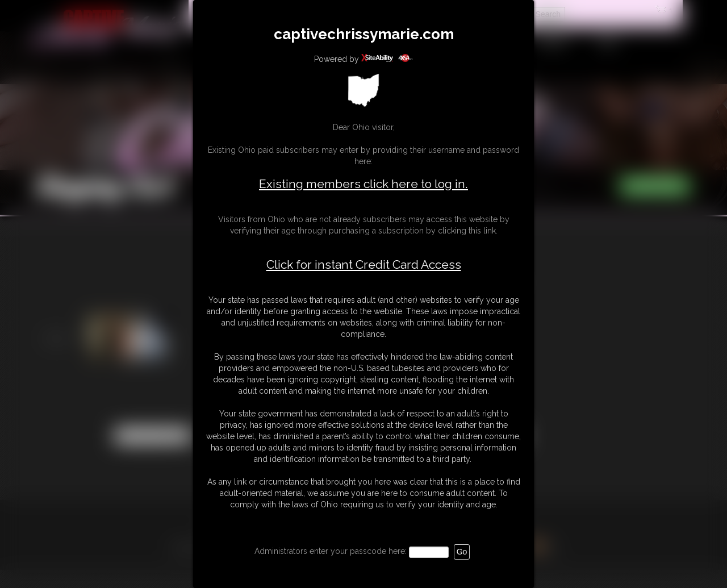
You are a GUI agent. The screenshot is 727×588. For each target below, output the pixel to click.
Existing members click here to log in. (363, 184)
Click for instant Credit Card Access (364, 265)
